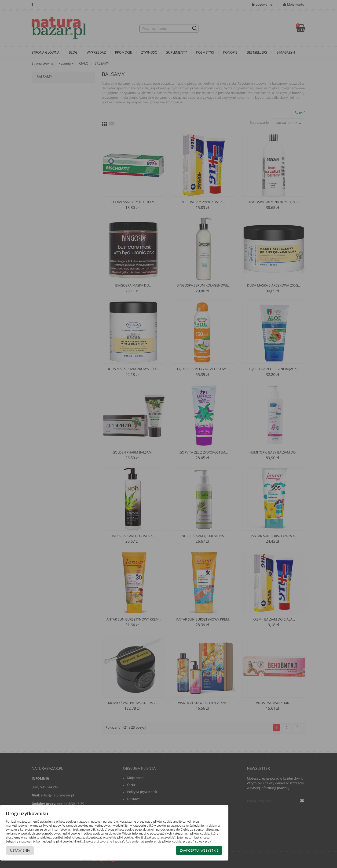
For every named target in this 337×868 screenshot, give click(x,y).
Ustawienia (20, 850)
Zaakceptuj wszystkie (199, 850)
